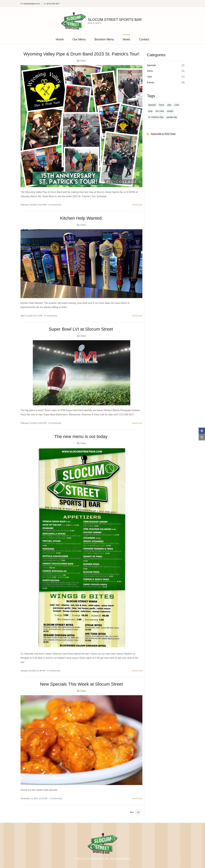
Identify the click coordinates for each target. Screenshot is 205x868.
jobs (169, 104)
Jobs (149, 76)
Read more (137, 204)
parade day (172, 117)
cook (177, 104)
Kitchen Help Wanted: (81, 218)
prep (150, 110)
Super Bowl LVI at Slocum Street (81, 329)
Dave (83, 60)
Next (135, 812)
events (170, 110)
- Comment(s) (54, 204)
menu (150, 70)
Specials (151, 65)
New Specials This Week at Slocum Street (81, 684)
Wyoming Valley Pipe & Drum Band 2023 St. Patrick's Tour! (81, 53)
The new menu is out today (81, 436)
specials (152, 104)
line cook (160, 110)
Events (151, 82)
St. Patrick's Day (156, 117)
